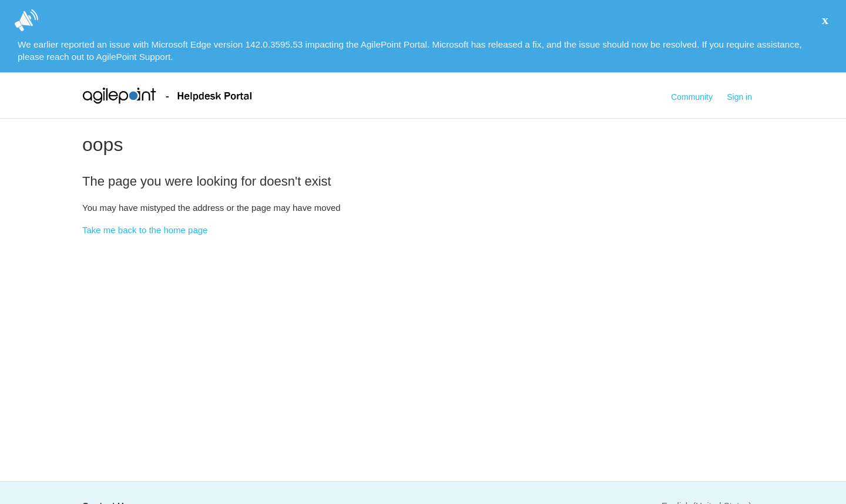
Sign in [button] (739, 97)
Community (692, 97)
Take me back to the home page (145, 230)
